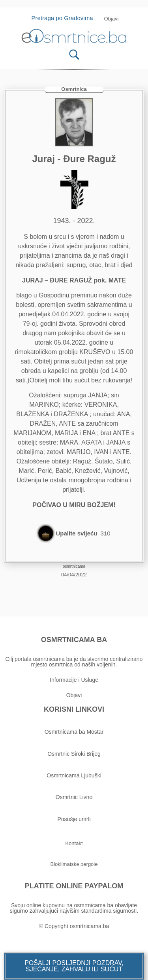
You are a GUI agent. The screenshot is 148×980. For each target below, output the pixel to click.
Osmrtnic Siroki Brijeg (74, 754)
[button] (74, 966)
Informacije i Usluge (74, 680)
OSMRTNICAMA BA (74, 640)
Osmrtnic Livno (74, 797)
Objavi (74, 695)
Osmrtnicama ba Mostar (74, 732)
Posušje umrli (74, 819)
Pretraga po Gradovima (65, 18)
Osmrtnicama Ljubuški (74, 775)
